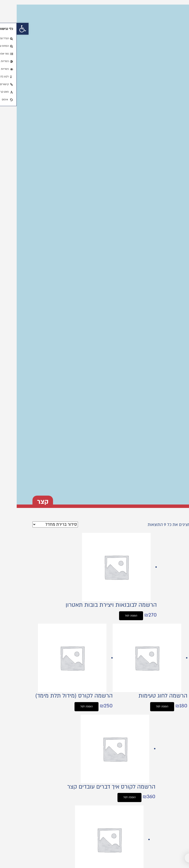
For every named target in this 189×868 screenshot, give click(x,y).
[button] (6, 29)
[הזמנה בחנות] (39, 524)
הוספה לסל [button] (114, 616)
